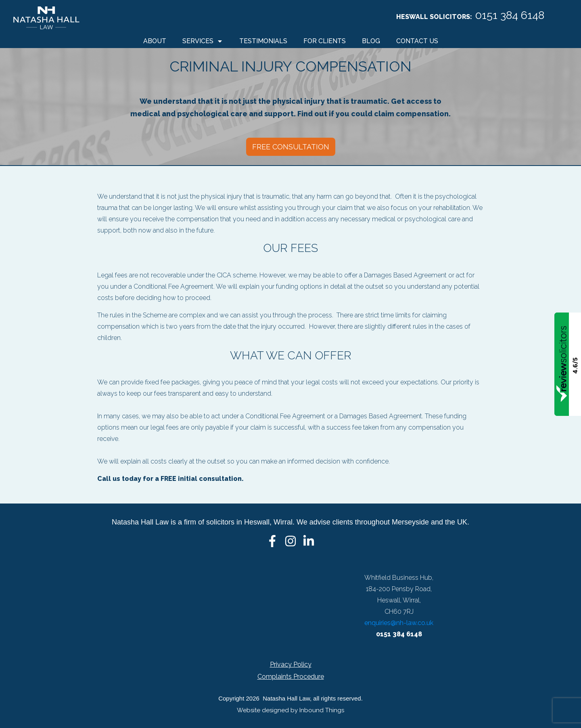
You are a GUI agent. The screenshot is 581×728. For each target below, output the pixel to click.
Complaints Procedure (291, 677)
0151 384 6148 (510, 15)
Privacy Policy (291, 664)
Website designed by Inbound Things (290, 710)
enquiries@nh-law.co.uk (399, 623)
